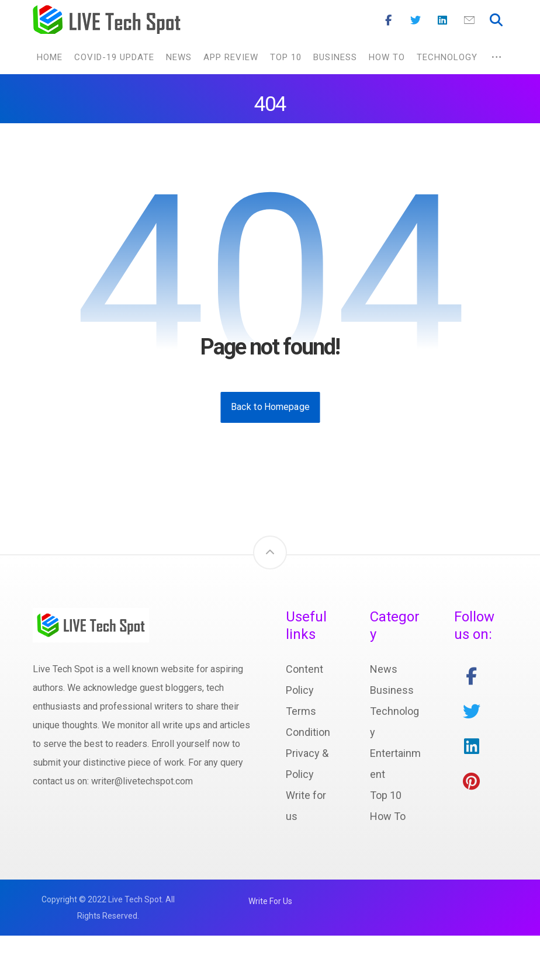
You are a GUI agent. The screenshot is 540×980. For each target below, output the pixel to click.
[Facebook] (389, 20)
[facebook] (472, 677)
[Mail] (469, 20)
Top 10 (386, 796)
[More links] (496, 58)
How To (388, 817)
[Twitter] (416, 20)
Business (392, 691)
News (384, 670)
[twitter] (472, 713)
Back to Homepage (270, 408)
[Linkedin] (442, 20)
